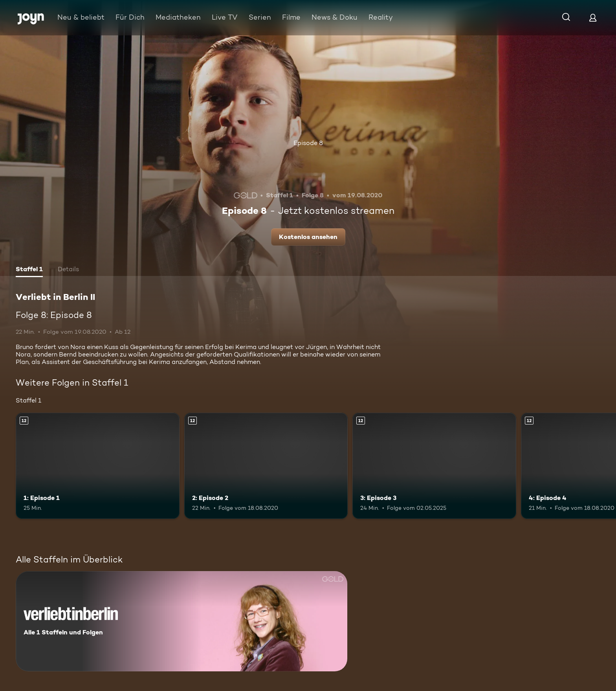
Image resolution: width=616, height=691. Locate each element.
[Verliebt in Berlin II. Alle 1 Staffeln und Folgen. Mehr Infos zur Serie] (181, 621)
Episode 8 (308, 143)
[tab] (29, 270)
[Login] (593, 17)
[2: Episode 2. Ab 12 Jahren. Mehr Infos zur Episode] (266, 466)
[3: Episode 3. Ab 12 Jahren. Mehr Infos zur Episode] (434, 466)
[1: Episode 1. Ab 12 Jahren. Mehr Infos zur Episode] (98, 466)
